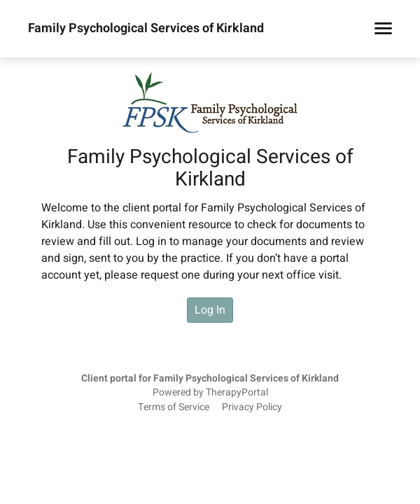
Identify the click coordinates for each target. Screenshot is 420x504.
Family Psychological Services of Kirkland (146, 29)
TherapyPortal (237, 393)
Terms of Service (174, 407)
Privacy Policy (252, 407)
